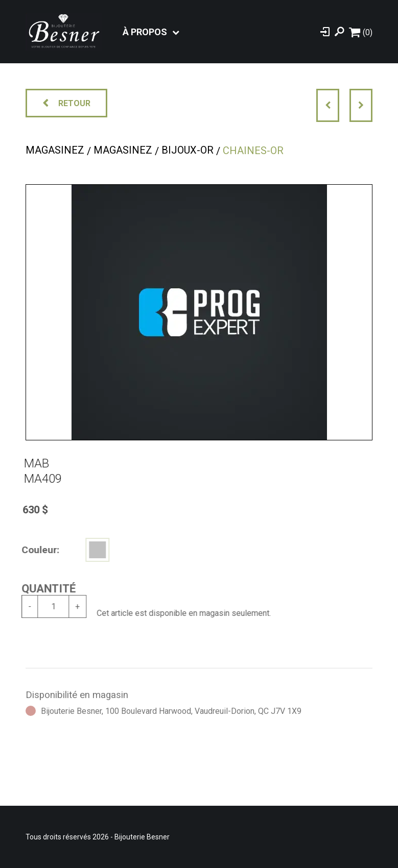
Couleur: (36, 550)
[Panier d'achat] (361, 32)
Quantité (44, 589)
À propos (145, 32)
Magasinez (55, 150)
